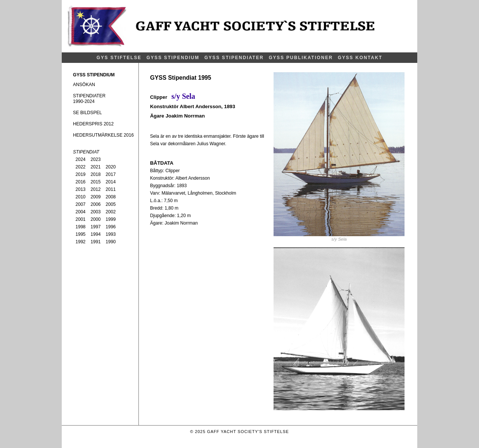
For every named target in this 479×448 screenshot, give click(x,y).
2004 (81, 212)
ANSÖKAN (84, 85)
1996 (111, 227)
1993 (111, 234)
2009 (96, 197)
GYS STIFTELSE (119, 58)
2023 (96, 159)
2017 (111, 174)
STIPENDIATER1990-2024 (89, 99)
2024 (81, 159)
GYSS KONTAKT (360, 58)
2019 (81, 174)
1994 (96, 234)
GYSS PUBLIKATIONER (301, 58)
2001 (81, 219)
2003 (96, 212)
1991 (96, 242)
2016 (81, 182)
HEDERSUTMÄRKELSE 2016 (103, 135)
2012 (96, 189)
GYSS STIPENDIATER (234, 58)
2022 (81, 167)
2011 (111, 189)
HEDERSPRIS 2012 (93, 124)
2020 (111, 167)
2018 (96, 174)
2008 (111, 197)
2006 (96, 204)
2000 (96, 219)
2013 (81, 189)
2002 (111, 212)
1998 (81, 227)
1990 (111, 242)
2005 (111, 204)
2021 (96, 167)
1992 (81, 242)
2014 (111, 182)
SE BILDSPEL (87, 113)
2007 (81, 204)
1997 (96, 227)
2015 (96, 182)
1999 (111, 219)
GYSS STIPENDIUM (173, 58)
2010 (81, 197)
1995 (81, 234)
